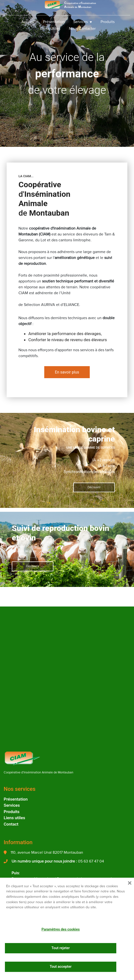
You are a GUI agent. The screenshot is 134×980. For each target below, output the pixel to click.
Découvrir (94, 487)
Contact (11, 824)
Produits (108, 22)
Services (81, 22)
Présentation (54, 22)
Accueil (28, 22)
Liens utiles (50, 29)
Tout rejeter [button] (60, 948)
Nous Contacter (82, 29)
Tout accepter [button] (61, 967)
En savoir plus (67, 372)
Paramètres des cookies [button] (61, 929)
